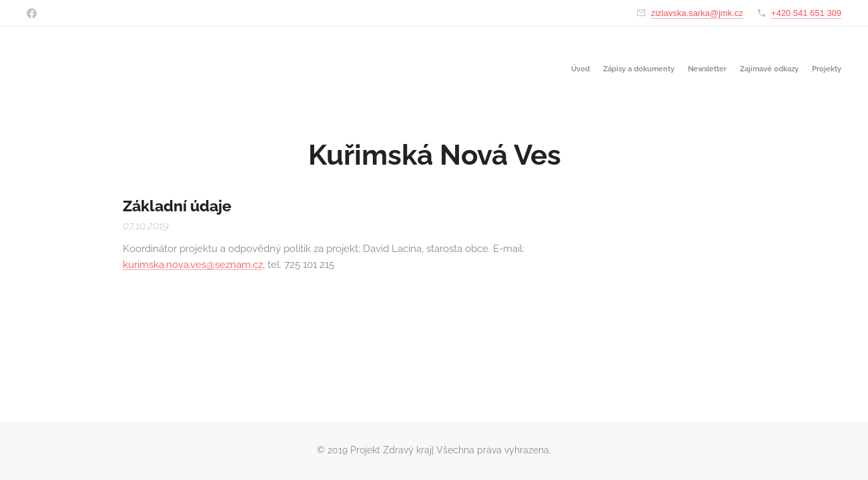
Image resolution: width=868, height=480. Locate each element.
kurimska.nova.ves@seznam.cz (192, 265)
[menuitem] (790, 70)
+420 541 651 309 (806, 13)
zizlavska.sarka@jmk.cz (697, 13)
